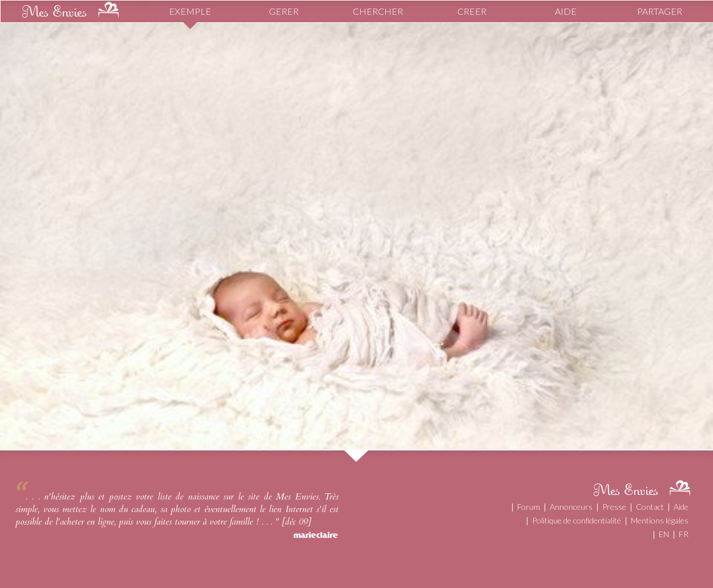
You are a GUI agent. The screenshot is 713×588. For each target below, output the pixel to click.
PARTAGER (660, 11)
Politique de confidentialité (577, 520)
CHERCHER (378, 11)
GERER (284, 11)
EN (664, 534)
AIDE (566, 11)
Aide (681, 507)
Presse (614, 507)
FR (684, 534)
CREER (472, 11)
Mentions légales (660, 520)
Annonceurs (571, 507)
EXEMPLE (190, 11)
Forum (529, 507)
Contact (650, 507)
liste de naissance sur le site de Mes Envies (238, 497)
